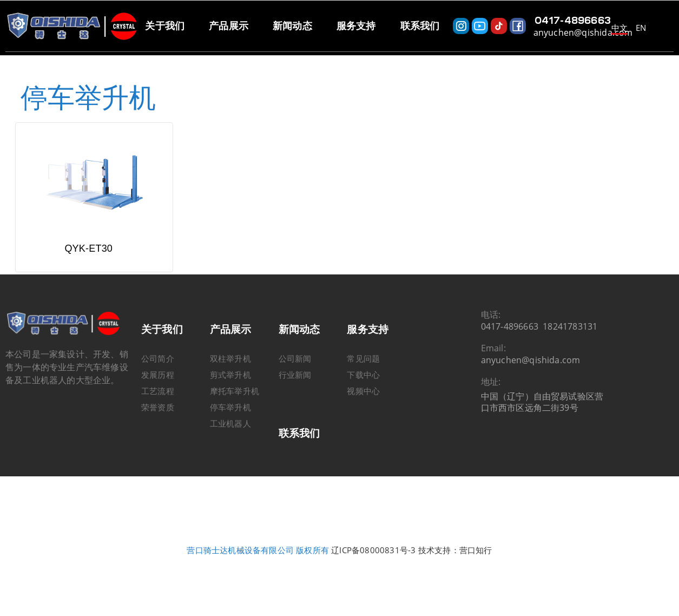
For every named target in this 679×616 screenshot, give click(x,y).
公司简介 (158, 381)
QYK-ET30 (88, 271)
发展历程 (158, 397)
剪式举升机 (230, 397)
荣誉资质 (158, 430)
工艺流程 (158, 414)
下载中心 (363, 397)
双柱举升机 (230, 381)
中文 (619, 28)
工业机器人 (230, 446)
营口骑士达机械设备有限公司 (240, 573)
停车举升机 (230, 430)
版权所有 (312, 573)
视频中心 (363, 414)
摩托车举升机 (235, 414)
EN (641, 28)
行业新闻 (295, 397)
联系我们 (299, 456)
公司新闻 (295, 381)
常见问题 (363, 381)
